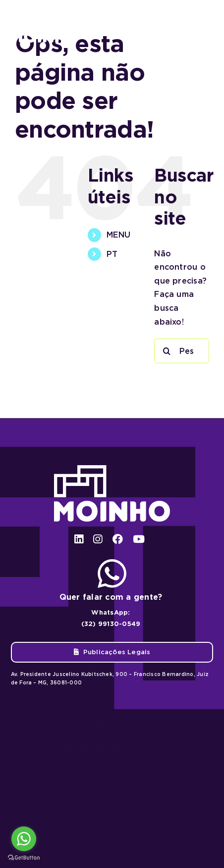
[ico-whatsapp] (112, 563)
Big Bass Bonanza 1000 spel (112, 747)
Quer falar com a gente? (111, 597)
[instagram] (98, 539)
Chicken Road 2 (112, 721)
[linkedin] (79, 539)
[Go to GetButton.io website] (24, 858)
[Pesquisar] (167, 351)
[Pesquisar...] (182, 351)
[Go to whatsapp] (24, 839)
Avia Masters (112, 760)
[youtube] (139, 539)
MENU (118, 235)
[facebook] (118, 539)
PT (112, 254)
